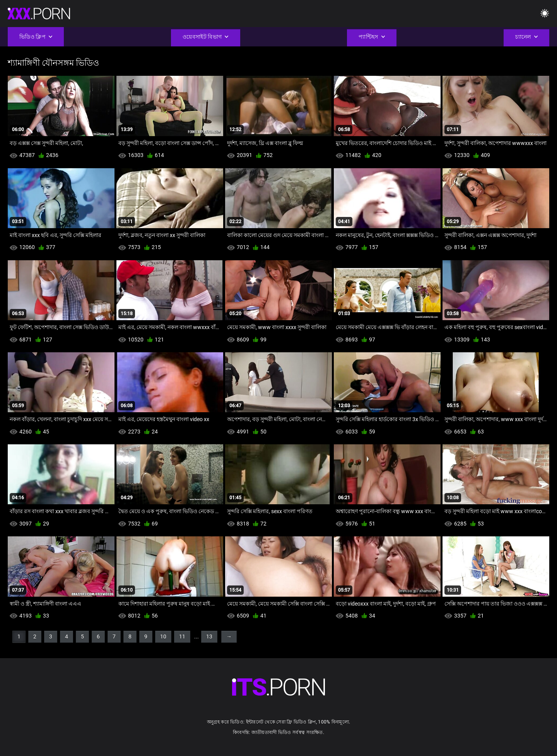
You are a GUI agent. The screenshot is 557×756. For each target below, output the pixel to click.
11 (182, 637)
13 (209, 637)
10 (163, 637)
